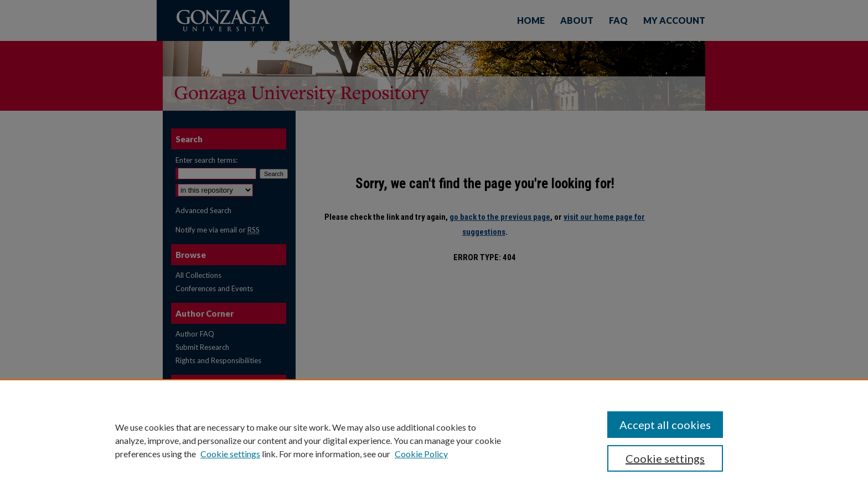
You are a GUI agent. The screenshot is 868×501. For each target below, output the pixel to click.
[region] (434, 440)
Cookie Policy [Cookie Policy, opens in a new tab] (421, 454)
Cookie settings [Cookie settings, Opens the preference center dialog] (665, 458)
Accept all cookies (665, 425)
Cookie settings (230, 454)
